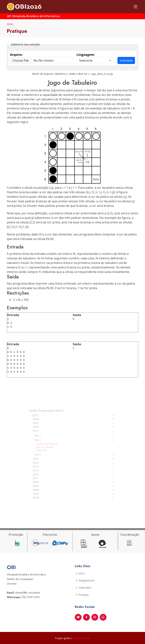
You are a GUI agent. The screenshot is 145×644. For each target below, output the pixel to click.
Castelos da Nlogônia (51, 445)
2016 (73, 458)
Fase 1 (74, 439)
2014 (73, 465)
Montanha (46, 451)
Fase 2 (74, 442)
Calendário (85, 588)
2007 (73, 488)
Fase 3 (74, 455)
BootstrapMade (81, 638)
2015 (73, 462)
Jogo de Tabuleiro (49, 448)
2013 (73, 468)
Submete (126, 60)
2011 (73, 475)
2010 (73, 478)
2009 (73, 481)
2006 (73, 491)
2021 (73, 422)
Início (10, 24)
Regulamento (87, 581)
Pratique (84, 595)
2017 (73, 435)
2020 (73, 425)
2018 (73, 431)
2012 (73, 472)
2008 (73, 485)
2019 (73, 428)
